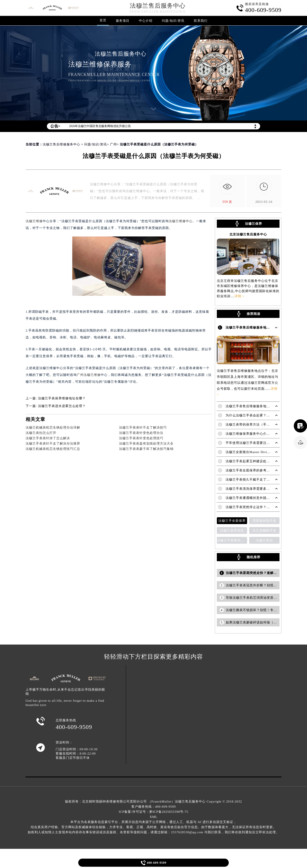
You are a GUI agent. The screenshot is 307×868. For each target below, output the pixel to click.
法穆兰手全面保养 (232, 521)
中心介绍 (146, 21)
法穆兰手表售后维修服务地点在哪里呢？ (256, 327)
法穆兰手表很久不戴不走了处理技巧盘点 (256, 480)
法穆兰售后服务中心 (158, 6)
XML (153, 817)
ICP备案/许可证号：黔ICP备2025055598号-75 (153, 812)
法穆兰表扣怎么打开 (41, 433)
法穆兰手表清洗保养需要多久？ (249, 489)
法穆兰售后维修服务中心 (61, 144)
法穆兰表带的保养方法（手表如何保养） (256, 425)
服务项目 (123, 21)
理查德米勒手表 (264, 521)
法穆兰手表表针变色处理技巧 (141, 438)
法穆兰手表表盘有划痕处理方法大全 (146, 443)
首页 (103, 20)
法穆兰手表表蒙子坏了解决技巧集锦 (146, 449)
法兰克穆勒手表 (264, 530)
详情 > (239, 296)
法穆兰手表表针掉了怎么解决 (48, 438)
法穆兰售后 (264, 540)
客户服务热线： (154, 807)
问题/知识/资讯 (173, 21)
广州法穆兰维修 (89, 375)
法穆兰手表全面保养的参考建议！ (251, 470)
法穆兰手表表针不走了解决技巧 (143, 427)
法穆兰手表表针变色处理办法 (141, 433)
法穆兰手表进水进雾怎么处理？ (62, 406)
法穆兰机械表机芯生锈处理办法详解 (53, 427)
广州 (113, 144)
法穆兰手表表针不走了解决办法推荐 (53, 443)
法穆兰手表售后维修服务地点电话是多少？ (258, 406)
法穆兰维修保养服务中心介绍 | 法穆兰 (254, 434)
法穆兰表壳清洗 (232, 530)
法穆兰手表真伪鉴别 (232, 540)
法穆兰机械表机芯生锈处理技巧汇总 (53, 449)
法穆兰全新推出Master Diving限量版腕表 (257, 452)
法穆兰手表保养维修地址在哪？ (62, 398)
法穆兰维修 (34, 221)
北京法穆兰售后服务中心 (248, 234)
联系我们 (201, 21)
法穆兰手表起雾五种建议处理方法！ (253, 461)
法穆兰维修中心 (181, 221)
